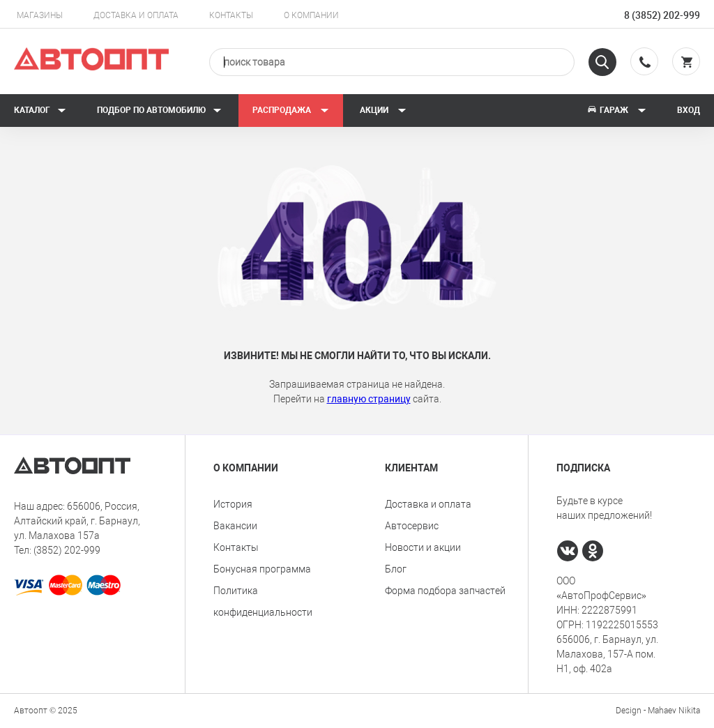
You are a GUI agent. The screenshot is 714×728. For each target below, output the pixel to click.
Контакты (231, 15)
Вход (689, 110)
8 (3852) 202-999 (662, 15)
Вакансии (235, 526)
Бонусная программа (262, 569)
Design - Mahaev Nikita (658, 711)
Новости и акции (423, 547)
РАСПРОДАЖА (291, 110)
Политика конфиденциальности (263, 601)
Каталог (40, 110)
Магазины (40, 15)
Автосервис (412, 526)
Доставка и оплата (136, 15)
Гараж (616, 110)
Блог (396, 569)
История (233, 504)
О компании (311, 15)
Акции (383, 110)
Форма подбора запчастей (445, 591)
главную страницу (369, 399)
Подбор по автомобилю (159, 110)
